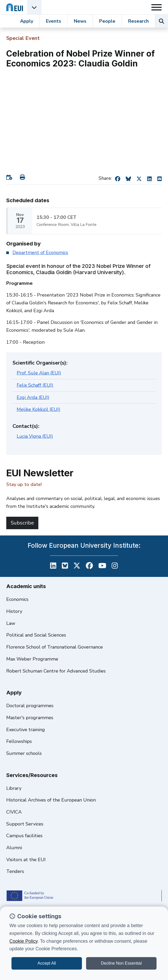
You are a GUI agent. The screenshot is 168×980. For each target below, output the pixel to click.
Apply (27, 21)
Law (11, 623)
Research (138, 21)
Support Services (25, 824)
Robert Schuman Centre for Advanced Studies (56, 671)
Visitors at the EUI (26, 860)
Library (14, 788)
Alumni (14, 848)
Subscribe (22, 523)
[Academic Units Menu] (34, 7)
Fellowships (19, 741)
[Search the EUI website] (161, 21)
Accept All (47, 963)
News (80, 21)
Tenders (15, 871)
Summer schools (24, 753)
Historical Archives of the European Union (51, 800)
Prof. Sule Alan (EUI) (39, 373)
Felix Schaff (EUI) (35, 385)
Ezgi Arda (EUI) (33, 397)
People (107, 21)
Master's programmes (30, 718)
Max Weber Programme (32, 659)
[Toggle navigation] (157, 7)
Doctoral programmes (30, 706)
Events (53, 21)
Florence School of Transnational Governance (55, 647)
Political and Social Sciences (36, 635)
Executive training (26, 730)
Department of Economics (40, 252)
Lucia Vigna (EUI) (35, 436)
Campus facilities (24, 836)
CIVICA (14, 812)
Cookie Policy (23, 941)
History (14, 611)
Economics (17, 599)
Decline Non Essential (121, 963)
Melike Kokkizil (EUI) (38, 409)
